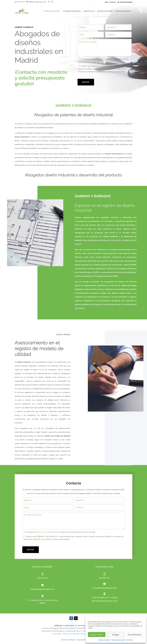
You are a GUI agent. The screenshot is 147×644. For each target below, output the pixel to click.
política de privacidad (98, 59)
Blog (106, 2)
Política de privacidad (118, 640)
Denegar (116, 635)
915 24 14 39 (20, 2)
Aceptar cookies (97, 635)
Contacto (112, 2)
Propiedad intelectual (72, 11)
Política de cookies (104, 640)
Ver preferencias (135, 635)
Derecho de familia (105, 11)
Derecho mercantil (123, 11)
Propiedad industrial (52, 11)
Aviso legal (129, 640)
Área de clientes (125, 2)
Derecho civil (89, 11)
